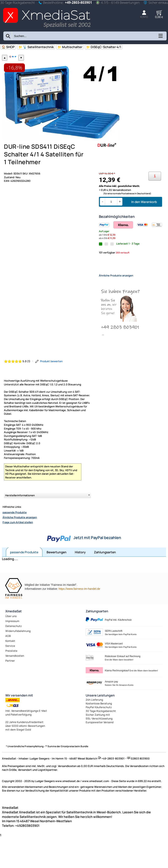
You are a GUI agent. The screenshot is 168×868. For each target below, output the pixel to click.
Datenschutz (14, 651)
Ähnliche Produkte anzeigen (20, 542)
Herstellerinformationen (20, 520)
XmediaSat (14, 636)
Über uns (11, 641)
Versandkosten (15, 681)
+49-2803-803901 (78, 2)
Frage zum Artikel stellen (18, 547)
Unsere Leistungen (100, 720)
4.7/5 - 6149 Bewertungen (118, 2)
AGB (8, 661)
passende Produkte (15, 537)
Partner (10, 686)
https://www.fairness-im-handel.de (79, 614)
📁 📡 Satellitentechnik (36, 47)
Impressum (12, 646)
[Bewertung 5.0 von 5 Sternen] (17, 386)
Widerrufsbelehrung (18, 656)
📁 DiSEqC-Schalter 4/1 (104, 47)
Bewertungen (57, 577)
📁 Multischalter (70, 47)
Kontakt (10, 666)
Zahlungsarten (105, 577)
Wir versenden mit (19, 720)
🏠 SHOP (8, 47)
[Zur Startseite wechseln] (47, 28)
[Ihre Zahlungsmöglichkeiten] (155, 198)
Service (10, 671)
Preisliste (11, 676)
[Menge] (111, 223)
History (80, 577)
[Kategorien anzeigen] (160, 37)
